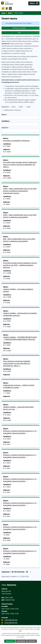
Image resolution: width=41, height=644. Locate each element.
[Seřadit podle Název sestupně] (7, 115)
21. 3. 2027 (7, 468)
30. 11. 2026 (7, 351)
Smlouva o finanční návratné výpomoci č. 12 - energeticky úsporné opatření (20, 480)
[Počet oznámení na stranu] (28, 572)
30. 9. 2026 (7, 420)
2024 (14, 107)
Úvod (3, 13)
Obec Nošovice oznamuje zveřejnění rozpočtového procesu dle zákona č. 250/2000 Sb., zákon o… (17, 363)
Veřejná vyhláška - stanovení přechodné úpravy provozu (18, 408)
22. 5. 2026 (7, 178)
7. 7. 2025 (7, 393)
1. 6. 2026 (6, 204)
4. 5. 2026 (7, 172)
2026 (29, 107)
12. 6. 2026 (7, 228)
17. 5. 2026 (7, 327)
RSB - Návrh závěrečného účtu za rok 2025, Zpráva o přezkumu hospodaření (19, 240)
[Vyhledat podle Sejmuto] (20, 131)
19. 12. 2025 (7, 371)
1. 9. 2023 (6, 535)
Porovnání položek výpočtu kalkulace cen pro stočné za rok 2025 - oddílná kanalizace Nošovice (20, 265)
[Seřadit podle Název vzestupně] (7, 114)
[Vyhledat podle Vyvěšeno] (20, 124)
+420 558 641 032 (11, 623)
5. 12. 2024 (7, 415)
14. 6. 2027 (7, 444)
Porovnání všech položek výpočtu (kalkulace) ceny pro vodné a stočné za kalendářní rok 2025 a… (20, 165)
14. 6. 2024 (7, 439)
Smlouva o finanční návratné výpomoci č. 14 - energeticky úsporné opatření (20, 432)
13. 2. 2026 (7, 345)
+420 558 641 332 (11, 620)
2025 (21, 107)
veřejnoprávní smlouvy (12, 110)
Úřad (10, 13)
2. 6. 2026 (7, 279)
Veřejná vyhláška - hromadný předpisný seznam (18, 290)
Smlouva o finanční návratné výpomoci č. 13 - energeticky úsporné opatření (20, 504)
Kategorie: (5, 107)
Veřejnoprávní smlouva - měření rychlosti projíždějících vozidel (19, 386)
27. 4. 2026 (7, 273)
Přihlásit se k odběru (26, 28)
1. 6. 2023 (6, 559)
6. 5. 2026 (7, 146)
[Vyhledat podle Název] (20, 118)
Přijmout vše (10, 641)
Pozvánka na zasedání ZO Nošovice (18, 141)
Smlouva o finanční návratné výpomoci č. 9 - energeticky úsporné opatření (20, 552)
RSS (28, 33)
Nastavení (32, 641)
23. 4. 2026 (7, 297)
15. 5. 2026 (7, 152)
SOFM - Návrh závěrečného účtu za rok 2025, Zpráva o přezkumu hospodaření (20, 216)
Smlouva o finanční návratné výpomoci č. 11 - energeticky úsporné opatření (20, 456)
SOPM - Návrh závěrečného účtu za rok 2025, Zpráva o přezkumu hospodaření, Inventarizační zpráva (20, 191)
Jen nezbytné (21, 641)
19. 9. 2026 (7, 540)
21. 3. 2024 (7, 463)
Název (4, 115)
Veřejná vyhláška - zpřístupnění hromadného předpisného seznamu (20, 314)
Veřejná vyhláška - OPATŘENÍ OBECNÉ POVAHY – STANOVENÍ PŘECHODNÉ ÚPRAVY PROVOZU (20, 338)
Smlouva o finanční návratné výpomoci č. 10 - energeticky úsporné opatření (20, 528)
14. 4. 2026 (7, 321)
